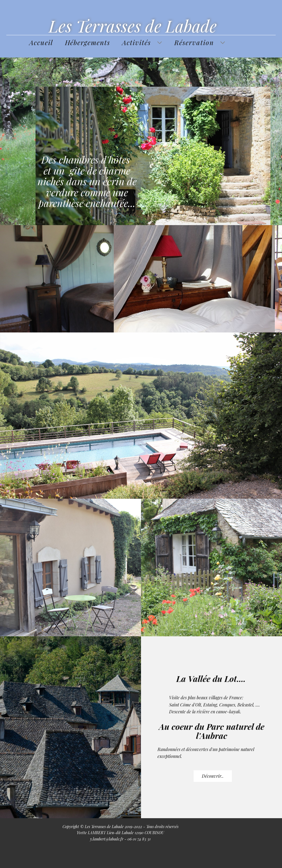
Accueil (41, 42)
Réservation (194, 42)
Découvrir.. (213, 776)
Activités (136, 42)
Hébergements (88, 42)
